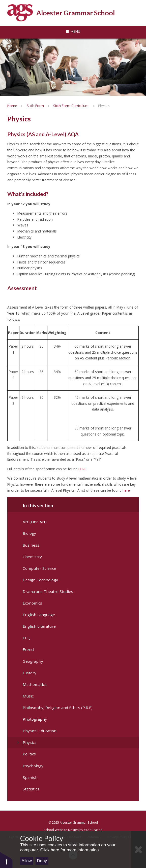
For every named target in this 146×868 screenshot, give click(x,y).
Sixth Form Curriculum (71, 106)
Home (12, 106)
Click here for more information (69, 850)
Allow (27, 861)
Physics (104, 106)
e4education (93, 830)
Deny (42, 861)
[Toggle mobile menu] (73, 32)
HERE (82, 469)
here (126, 490)
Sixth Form (35, 106)
